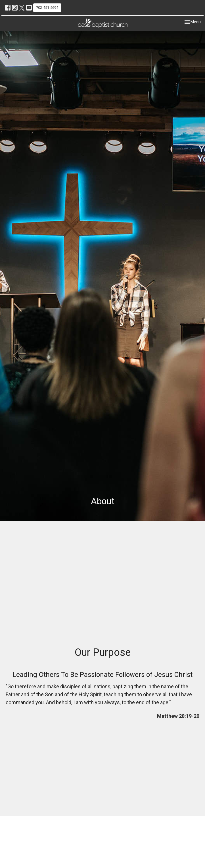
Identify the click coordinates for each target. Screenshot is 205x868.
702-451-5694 (47, 8)
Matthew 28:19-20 (178, 716)
